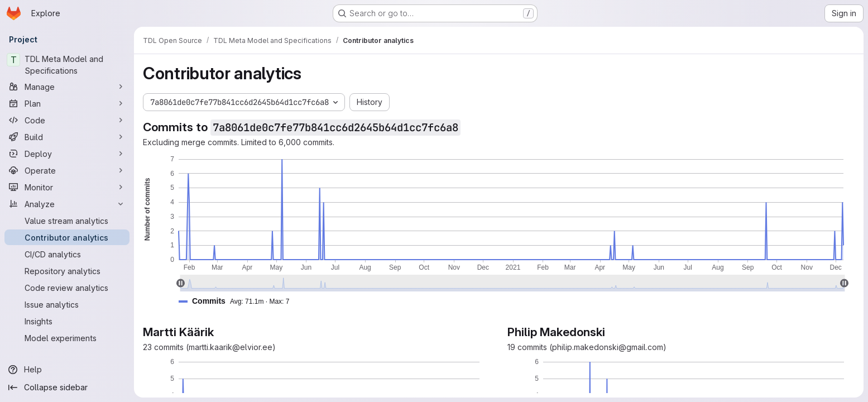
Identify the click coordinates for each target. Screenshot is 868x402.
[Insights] (67, 321)
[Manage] (67, 87)
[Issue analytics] (67, 304)
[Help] (67, 370)
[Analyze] (67, 204)
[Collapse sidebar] (67, 387)
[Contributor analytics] (67, 237)
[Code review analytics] (67, 288)
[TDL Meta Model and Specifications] (67, 65)
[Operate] (67, 170)
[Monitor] (67, 187)
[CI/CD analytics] (67, 254)
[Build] (67, 137)
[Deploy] (67, 154)
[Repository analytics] (67, 271)
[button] (238, 301)
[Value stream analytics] (67, 221)
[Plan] (67, 103)
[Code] (67, 120)
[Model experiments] (67, 338)
